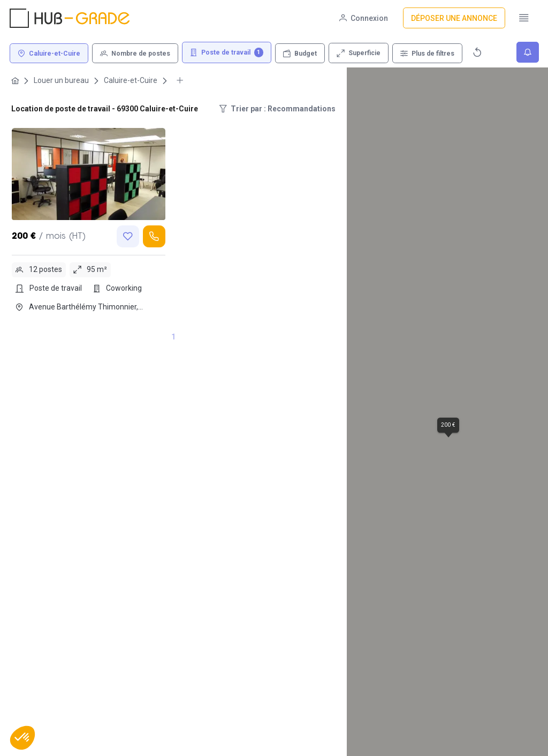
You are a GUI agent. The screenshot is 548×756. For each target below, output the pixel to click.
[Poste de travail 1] (227, 53)
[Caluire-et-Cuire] (49, 53)
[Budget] (300, 53)
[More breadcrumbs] (180, 81)
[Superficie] (359, 53)
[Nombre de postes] (135, 53)
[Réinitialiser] (477, 52)
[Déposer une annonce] (454, 18)
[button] (22, 738)
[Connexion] (364, 18)
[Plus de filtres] (427, 53)
